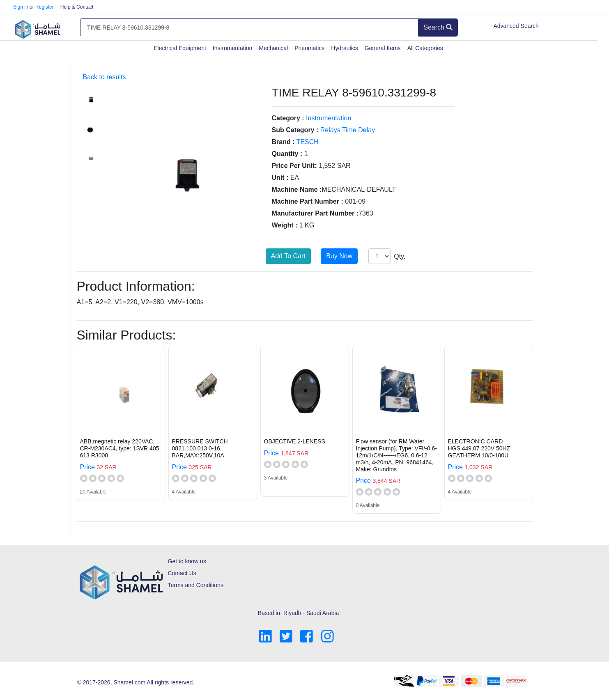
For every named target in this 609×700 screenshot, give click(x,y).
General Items (383, 48)
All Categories (425, 48)
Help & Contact (77, 7)
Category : (288, 118)
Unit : (280, 178)
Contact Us (182, 573)
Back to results (105, 77)
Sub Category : (295, 130)
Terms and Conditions (196, 585)
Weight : (285, 225)
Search (438, 27)
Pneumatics (309, 48)
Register (45, 7)
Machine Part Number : (308, 201)
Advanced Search (516, 26)
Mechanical (273, 48)
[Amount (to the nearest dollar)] (249, 28)
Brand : (283, 142)
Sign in (21, 7)
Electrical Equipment (180, 48)
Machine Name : (297, 189)
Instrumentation (233, 48)
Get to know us (187, 561)
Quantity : (287, 154)
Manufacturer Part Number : (315, 213)
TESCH (308, 142)
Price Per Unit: (294, 166)
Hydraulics (344, 48)
